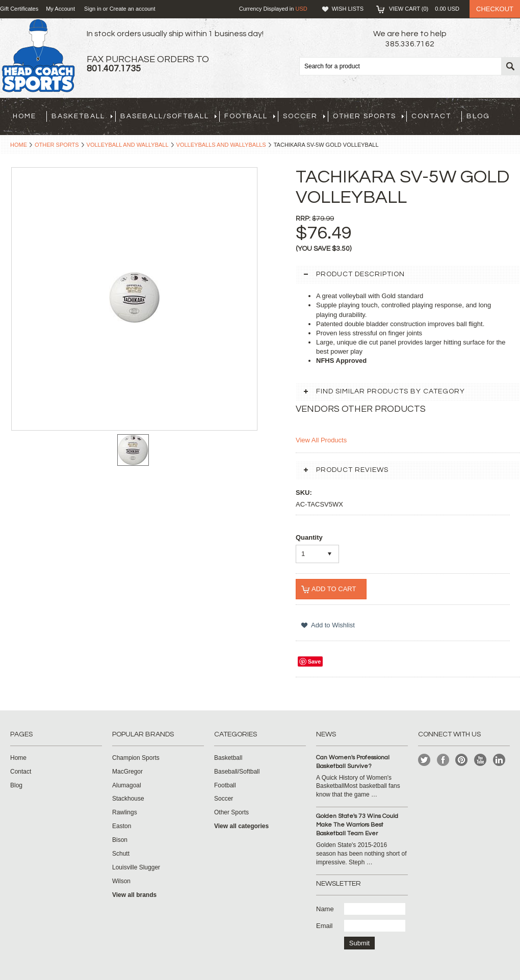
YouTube (480, 760)
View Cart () (424, 9)
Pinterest (462, 760)
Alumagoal (127, 785)
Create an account (133, 9)
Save (315, 661)
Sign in (93, 9)
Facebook (443, 760)
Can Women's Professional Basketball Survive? (353, 762)
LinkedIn (499, 760)
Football (250, 116)
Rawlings (125, 812)
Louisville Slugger (136, 867)
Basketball (82, 116)
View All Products (321, 440)
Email (324, 926)
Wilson (121, 881)
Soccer (304, 116)
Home (19, 145)
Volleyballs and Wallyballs (221, 145)
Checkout (495, 9)
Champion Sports (136, 758)
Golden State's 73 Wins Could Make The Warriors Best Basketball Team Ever (357, 825)
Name (325, 909)
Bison (120, 840)
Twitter (424, 760)
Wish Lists (348, 9)
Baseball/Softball (168, 116)
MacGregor (127, 772)
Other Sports (368, 116)
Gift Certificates (19, 9)
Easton (122, 826)
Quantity (309, 537)
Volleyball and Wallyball (128, 145)
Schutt (121, 854)
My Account (60, 9)
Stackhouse (128, 799)
